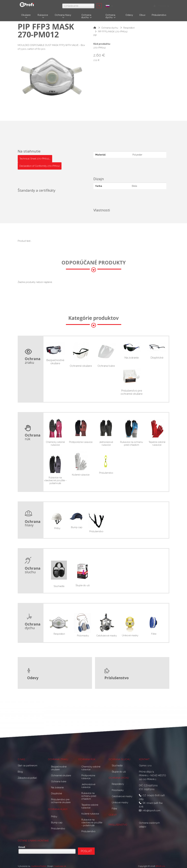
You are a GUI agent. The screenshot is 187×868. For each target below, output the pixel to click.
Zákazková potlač (27, 778)
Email (22, 847)
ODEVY (113, 815)
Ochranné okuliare (81, 366)
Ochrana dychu (110, 28)
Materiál (100, 155)
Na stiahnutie (29, 151)
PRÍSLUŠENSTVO (118, 825)
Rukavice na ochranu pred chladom (132, 443)
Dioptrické (157, 358)
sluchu (33, 570)
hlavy (33, 523)
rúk (33, 437)
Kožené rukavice (81, 475)
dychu (33, 626)
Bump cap (77, 527)
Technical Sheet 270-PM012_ (35, 159)
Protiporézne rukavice (81, 442)
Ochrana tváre (106, 366)
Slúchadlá (59, 586)
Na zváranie (132, 358)
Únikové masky (130, 635)
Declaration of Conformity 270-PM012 (40, 166)
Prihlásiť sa (162, 6)
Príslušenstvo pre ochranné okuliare (132, 392)
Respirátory (118, 784)
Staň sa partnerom (28, 766)
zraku (33, 361)
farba (99, 186)
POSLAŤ (86, 851)
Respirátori (129, 28)
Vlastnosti (102, 210)
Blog (20, 772)
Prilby (57, 528)
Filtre (153, 634)
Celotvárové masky (107, 636)
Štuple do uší (83, 585)
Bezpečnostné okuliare (55, 362)
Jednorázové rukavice (106, 443)
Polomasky (83, 636)
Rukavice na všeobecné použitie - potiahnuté (55, 480)
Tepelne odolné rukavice (157, 443)
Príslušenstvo (106, 473)
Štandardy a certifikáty (37, 190)
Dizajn (99, 179)
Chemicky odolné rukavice (55, 443)
